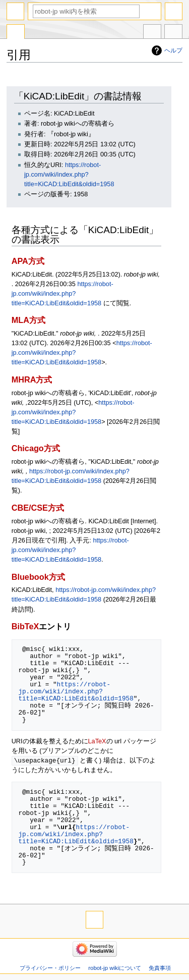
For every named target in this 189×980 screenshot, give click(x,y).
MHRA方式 (32, 379)
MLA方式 (28, 320)
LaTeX (97, 741)
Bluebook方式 (38, 577)
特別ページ (16, 33)
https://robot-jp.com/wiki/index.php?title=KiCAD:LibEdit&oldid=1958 (69, 175)
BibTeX (25, 626)
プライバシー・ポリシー (50, 968)
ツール (173, 33)
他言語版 (152, 33)
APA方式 (28, 261)
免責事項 (160, 968)
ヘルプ (173, 50)
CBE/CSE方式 (38, 508)
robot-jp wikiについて (115, 968)
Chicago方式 (36, 448)
